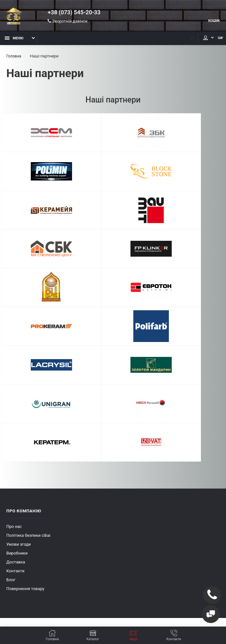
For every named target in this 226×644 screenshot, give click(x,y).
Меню (14, 40)
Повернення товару (25, 475)
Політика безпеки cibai (28, 421)
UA (215, 40)
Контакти (15, 457)
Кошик (213, 18)
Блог (11, 466)
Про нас (14, 413)
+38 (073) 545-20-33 (74, 13)
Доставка (16, 448)
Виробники (17, 439)
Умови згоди (19, 430)
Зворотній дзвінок (68, 22)
